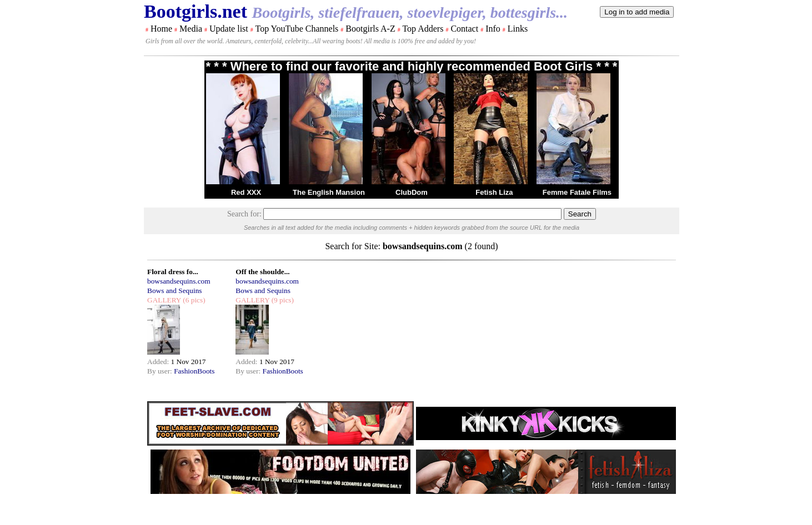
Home (161, 29)
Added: (159, 362)
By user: (161, 371)
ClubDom (412, 192)
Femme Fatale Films (577, 192)
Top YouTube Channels (297, 29)
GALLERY (164, 300)
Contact (464, 29)
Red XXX (246, 192)
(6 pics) (193, 300)
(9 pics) (282, 300)
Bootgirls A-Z (370, 29)
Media (191, 29)
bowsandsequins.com (179, 281)
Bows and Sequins (174, 291)
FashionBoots (194, 371)
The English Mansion (329, 192)
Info (493, 29)
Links (518, 29)
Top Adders (423, 29)
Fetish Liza (494, 192)
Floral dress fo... (173, 272)
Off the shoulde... (262, 272)
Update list (229, 29)
